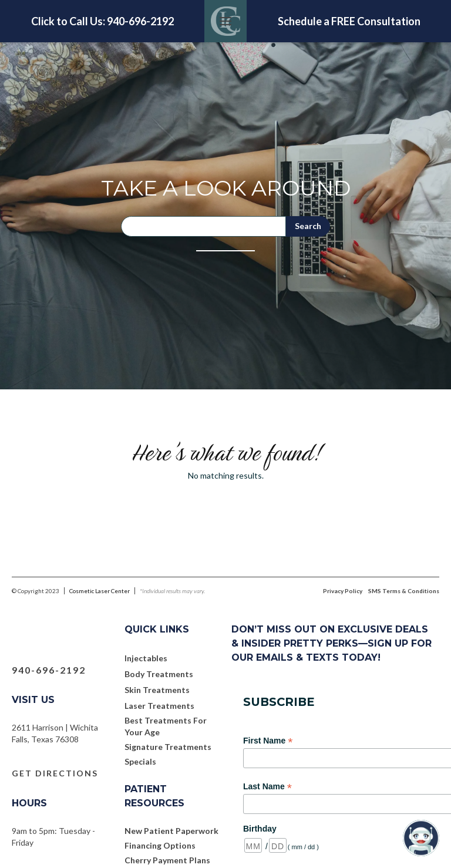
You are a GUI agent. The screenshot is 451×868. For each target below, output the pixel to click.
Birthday (260, 829)
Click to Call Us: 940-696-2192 (102, 21)
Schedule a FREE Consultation (349, 21)
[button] (225, 21)
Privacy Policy (343, 591)
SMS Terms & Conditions (404, 591)
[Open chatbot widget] (421, 838)
